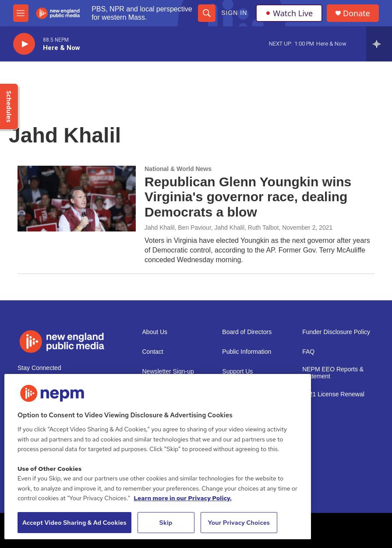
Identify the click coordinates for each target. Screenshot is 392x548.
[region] (158, 457)
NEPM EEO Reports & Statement (333, 373)
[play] (24, 44)
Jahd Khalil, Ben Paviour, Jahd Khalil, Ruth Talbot (212, 228)
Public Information (247, 352)
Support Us (237, 372)
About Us (155, 332)
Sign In (234, 13)
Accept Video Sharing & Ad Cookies (74, 523)
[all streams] (379, 44)
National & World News (178, 169)
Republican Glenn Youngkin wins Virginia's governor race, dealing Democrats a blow (248, 197)
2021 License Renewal (333, 394)
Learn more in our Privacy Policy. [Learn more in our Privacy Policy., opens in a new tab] (183, 498)
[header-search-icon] (207, 13)
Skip (166, 523)
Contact (153, 352)
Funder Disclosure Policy (336, 332)
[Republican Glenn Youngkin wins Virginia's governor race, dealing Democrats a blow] (77, 199)
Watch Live (289, 13)
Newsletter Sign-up (168, 372)
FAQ (308, 352)
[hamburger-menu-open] (21, 13)
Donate (357, 13)
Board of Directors (247, 332)
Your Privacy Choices (239, 523)
